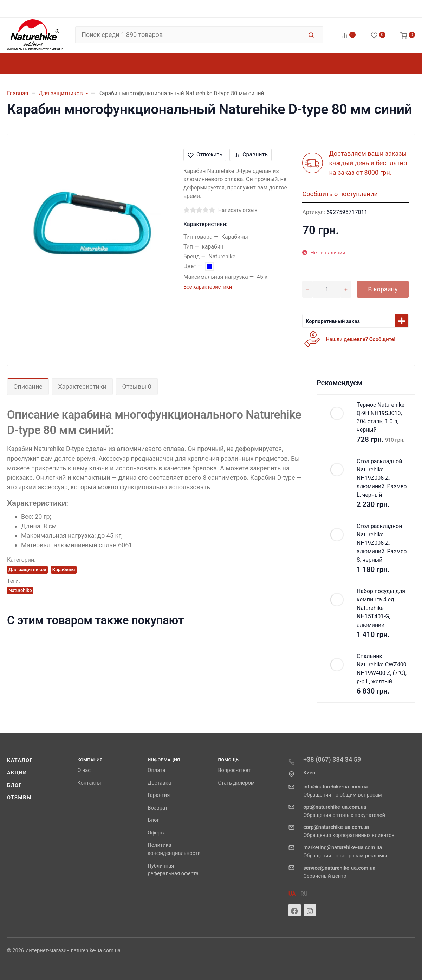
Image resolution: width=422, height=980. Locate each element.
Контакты (89, 783)
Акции (17, 773)
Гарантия (159, 795)
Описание (28, 386)
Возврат (158, 808)
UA (292, 894)
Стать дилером (236, 783)
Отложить (205, 154)
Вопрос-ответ (234, 770)
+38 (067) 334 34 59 (332, 759)
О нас (84, 770)
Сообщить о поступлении (340, 194)
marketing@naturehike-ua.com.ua (343, 847)
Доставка (159, 783)
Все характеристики (208, 287)
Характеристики (82, 386)
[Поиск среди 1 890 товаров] (189, 35)
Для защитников (27, 569)
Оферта (157, 833)
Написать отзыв (238, 210)
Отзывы (19, 798)
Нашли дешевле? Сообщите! (361, 339)
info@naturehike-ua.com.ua (335, 787)
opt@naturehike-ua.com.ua (335, 807)
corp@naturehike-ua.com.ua (336, 827)
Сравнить (251, 154)
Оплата (156, 770)
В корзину (383, 289)
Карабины (64, 569)
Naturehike (20, 590)
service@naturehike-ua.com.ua (339, 868)
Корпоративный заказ (333, 321)
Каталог (20, 760)
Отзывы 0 (137, 386)
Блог (15, 785)
